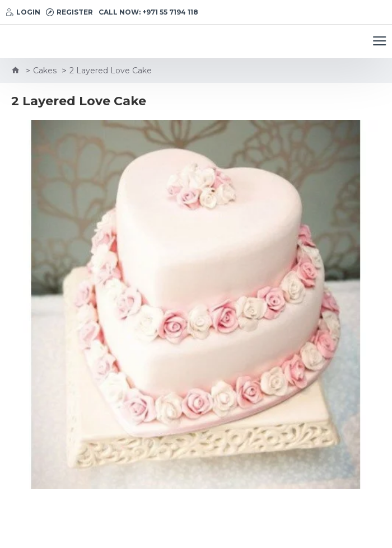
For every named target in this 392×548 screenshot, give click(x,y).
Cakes (45, 71)
